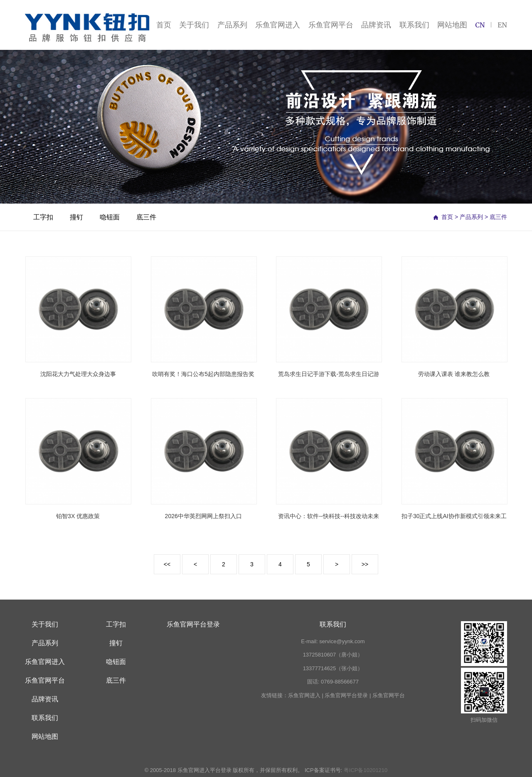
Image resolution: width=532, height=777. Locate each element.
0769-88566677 (340, 682)
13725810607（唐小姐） (333, 655)
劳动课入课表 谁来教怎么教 (454, 374)
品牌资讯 (376, 25)
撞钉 (76, 217)
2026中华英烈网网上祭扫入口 (203, 516)
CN (480, 25)
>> (365, 564)
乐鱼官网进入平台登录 (204, 770)
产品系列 (232, 25)
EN (502, 25)
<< (167, 564)
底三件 (146, 217)
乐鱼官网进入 (278, 25)
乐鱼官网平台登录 (193, 624)
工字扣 (43, 217)
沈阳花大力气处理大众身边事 (78, 374)
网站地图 (452, 25)
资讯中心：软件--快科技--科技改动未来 (329, 516)
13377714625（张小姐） (333, 668)
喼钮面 (110, 217)
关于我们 (194, 25)
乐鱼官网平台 (331, 25)
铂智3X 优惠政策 (78, 516)
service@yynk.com (342, 641)
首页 (164, 25)
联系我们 (414, 25)
